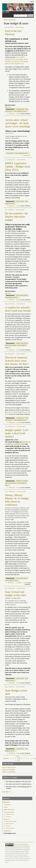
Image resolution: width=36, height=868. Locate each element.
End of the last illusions (13, 33)
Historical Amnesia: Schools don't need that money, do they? (17, 361)
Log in (32, 1)
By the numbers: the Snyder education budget (17, 217)
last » (19, 760)
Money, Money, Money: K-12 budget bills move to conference (17, 500)
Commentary (20, 109)
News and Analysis (22, 295)
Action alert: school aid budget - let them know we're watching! (18, 123)
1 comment (19, 583)
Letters (6, 807)
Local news (8, 817)
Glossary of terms (10, 828)
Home (5, 20)
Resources (7, 819)
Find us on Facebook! (9, 770)
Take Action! (9, 133)
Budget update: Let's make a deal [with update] (17, 433)
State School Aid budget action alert (16, 594)
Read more (12, 114)
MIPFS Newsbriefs (22, 343)
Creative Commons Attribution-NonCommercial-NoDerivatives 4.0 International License (17, 848)
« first (17, 757)
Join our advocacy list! (9, 767)
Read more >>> (7, 792)
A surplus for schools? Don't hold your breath (18, 309)
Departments (12, 20)
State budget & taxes (20, 111)
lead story (8, 107)
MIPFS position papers (11, 821)
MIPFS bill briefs (10, 824)
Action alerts (10, 153)
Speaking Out (8, 831)
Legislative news (9, 814)
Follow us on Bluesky (9, 772)
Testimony (8, 826)
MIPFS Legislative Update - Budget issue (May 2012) (18, 166)
